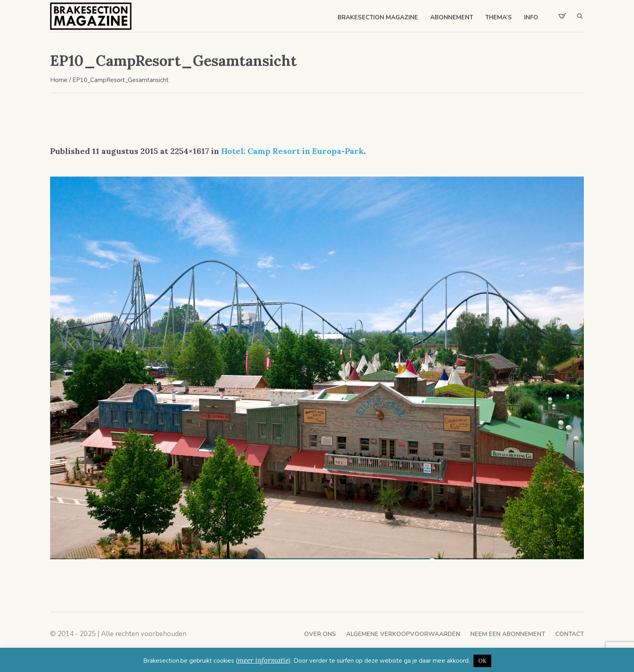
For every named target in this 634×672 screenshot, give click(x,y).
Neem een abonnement (508, 634)
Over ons (320, 634)
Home (59, 80)
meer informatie (263, 660)
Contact (570, 634)
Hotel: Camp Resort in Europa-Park (293, 151)
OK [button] (482, 661)
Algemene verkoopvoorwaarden (403, 634)
